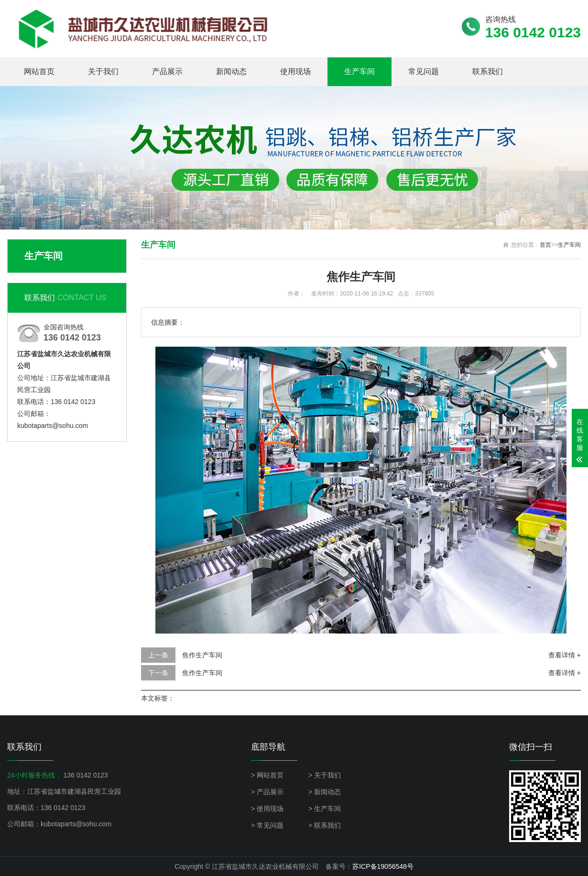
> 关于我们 (325, 775)
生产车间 (359, 71)
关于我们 (103, 71)
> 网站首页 (267, 775)
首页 (545, 245)
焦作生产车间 (202, 655)
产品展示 (167, 71)
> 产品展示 (267, 792)
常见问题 (424, 71)
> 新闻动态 (325, 792)
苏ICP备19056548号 (383, 866)
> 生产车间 (325, 809)
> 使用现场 (267, 809)
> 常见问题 (267, 825)
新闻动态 (231, 71)
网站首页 (39, 71)
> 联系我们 (325, 825)
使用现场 (295, 71)
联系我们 (488, 71)
